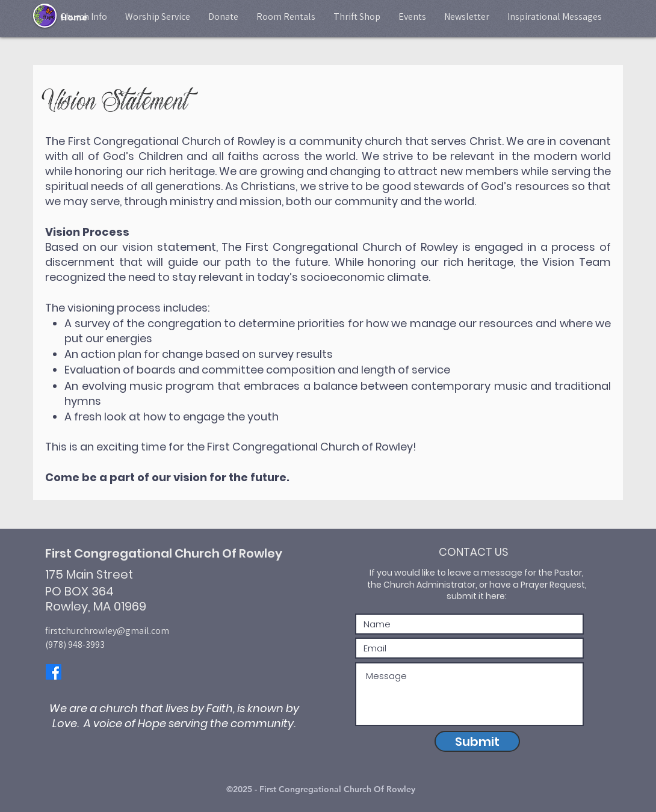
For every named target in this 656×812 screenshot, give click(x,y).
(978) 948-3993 (75, 644)
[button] (84, 17)
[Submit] (477, 741)
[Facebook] (54, 672)
